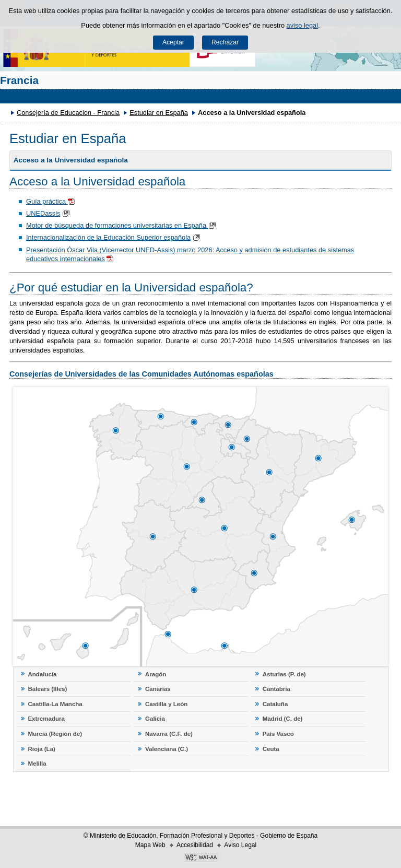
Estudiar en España (159, 113)
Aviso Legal (240, 845)
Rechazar (225, 42)
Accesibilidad (195, 845)
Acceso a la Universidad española (71, 160)
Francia (19, 80)
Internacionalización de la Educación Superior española (108, 237)
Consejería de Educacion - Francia (68, 113)
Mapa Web (150, 845)
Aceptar (173, 42)
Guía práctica (47, 201)
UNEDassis (43, 213)
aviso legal (302, 25)
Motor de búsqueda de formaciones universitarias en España (122, 225)
